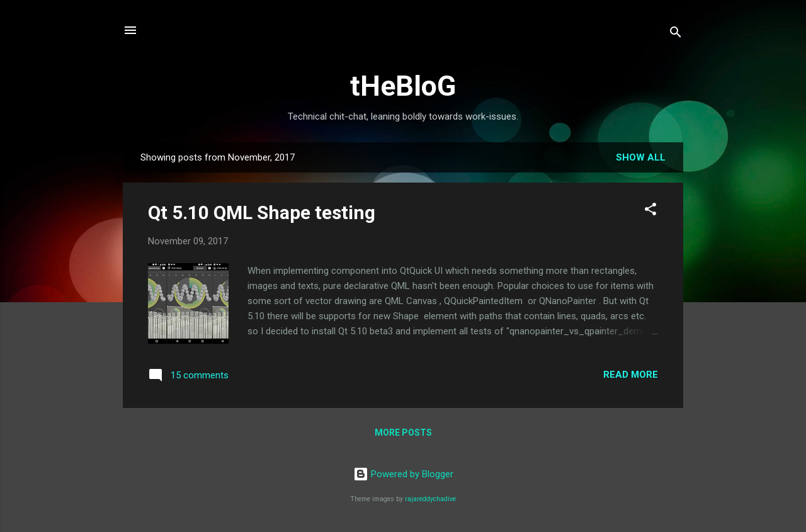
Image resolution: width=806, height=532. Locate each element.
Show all (641, 157)
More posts (403, 433)
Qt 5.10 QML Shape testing (262, 212)
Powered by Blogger (403, 474)
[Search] (676, 34)
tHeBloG (403, 86)
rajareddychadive (430, 499)
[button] (650, 211)
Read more (631, 375)
